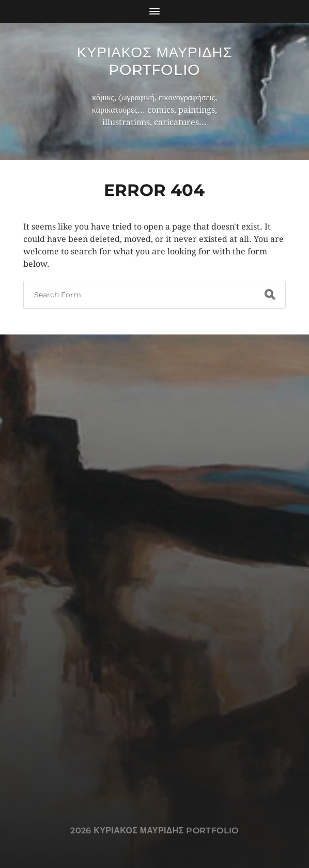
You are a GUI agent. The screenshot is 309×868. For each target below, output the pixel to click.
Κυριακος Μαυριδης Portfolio (155, 61)
